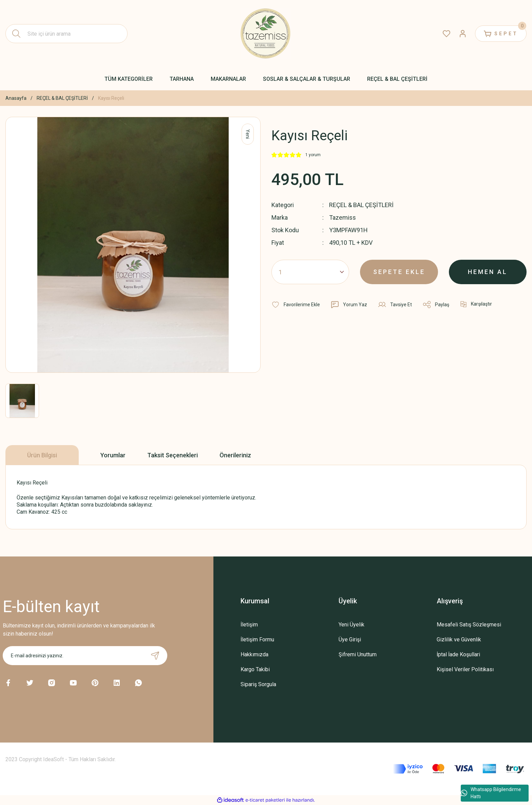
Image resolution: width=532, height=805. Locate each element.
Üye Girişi (350, 639)
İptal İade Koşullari (458, 654)
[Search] (66, 34)
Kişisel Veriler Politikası (465, 669)
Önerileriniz (235, 455)
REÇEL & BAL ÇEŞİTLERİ (361, 205)
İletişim (249, 625)
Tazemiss (343, 217)
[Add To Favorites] (296, 305)
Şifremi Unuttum (358, 654)
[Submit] (155, 656)
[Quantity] (310, 272)
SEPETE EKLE (399, 272)
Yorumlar (113, 455)
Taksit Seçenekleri (173, 455)
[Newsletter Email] (85, 656)
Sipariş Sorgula (258, 684)
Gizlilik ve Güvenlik (459, 639)
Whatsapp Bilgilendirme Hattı (491, 793)
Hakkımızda (254, 654)
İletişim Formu (257, 639)
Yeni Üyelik (351, 625)
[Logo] (266, 34)
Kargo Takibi (255, 669)
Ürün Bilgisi (42, 455)
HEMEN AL (488, 272)
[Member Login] (463, 34)
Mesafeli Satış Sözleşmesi (469, 625)
